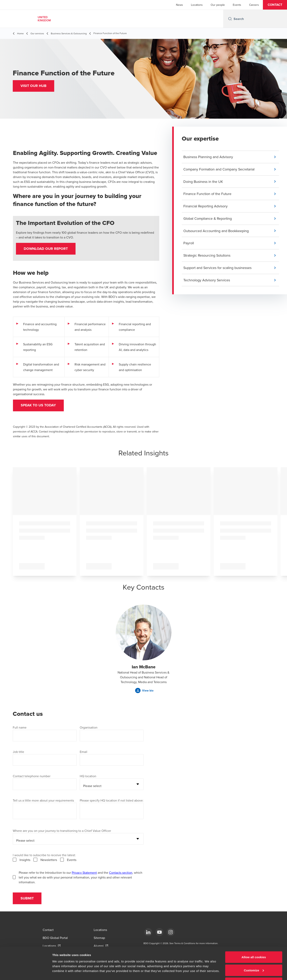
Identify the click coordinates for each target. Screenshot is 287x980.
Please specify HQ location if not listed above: (112, 801)
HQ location (88, 777)
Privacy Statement (84, 873)
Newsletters (49, 860)
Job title (18, 752)
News (179, 5)
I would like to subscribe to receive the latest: (44, 856)
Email (84, 752)
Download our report (46, 249)
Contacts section (121, 873)
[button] (275, 5)
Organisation (89, 728)
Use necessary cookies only (254, 969)
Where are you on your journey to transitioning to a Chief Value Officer (62, 831)
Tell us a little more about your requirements (43, 801)
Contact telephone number (32, 777)
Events (237, 5)
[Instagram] (171, 932)
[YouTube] (159, 932)
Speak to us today (39, 406)
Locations (197, 5)
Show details (61, 968)
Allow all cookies (254, 943)
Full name (20, 728)
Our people (218, 5)
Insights (25, 860)
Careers (254, 5)
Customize (254, 956)
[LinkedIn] (148, 932)
